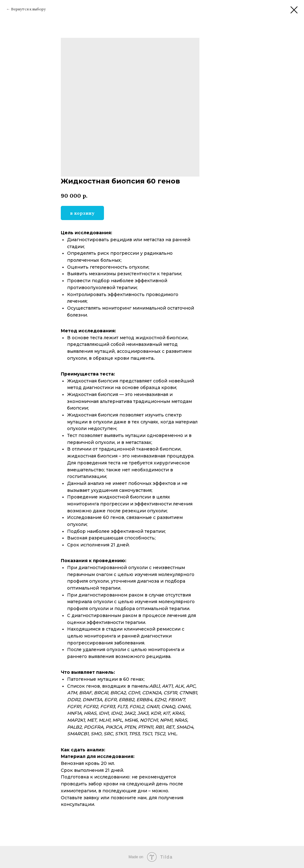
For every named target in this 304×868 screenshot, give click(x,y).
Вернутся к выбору (28, 9)
